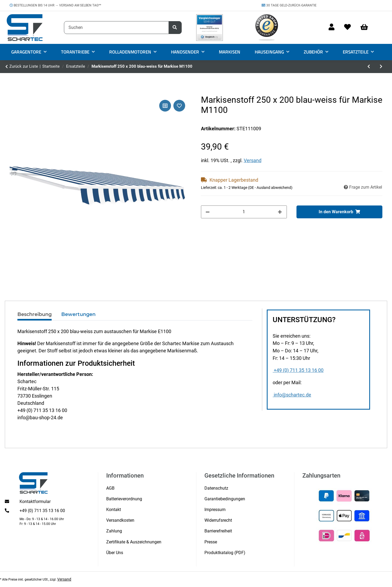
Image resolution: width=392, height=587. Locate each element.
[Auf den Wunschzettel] (179, 106)
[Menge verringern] (208, 212)
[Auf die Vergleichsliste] (165, 106)
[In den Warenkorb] (339, 212)
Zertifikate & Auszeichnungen (134, 542)
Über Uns (115, 553)
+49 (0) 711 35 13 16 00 (298, 370)
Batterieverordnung (124, 499)
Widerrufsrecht (218, 520)
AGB (110, 488)
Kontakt (114, 510)
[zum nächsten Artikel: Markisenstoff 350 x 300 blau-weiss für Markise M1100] (381, 67)
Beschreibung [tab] (35, 314)
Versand (253, 160)
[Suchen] (116, 28)
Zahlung (114, 531)
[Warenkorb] (367, 27)
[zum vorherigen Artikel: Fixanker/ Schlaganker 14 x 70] (369, 67)
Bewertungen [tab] (78, 314)
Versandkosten (120, 520)
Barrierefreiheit (218, 531)
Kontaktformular (35, 502)
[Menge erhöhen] (280, 212)
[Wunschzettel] (347, 27)
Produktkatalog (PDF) (225, 553)
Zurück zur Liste (24, 66)
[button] (332, 27)
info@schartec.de (292, 395)
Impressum (215, 510)
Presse (211, 542)
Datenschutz (216, 488)
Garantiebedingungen (225, 499)
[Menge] (244, 212)
